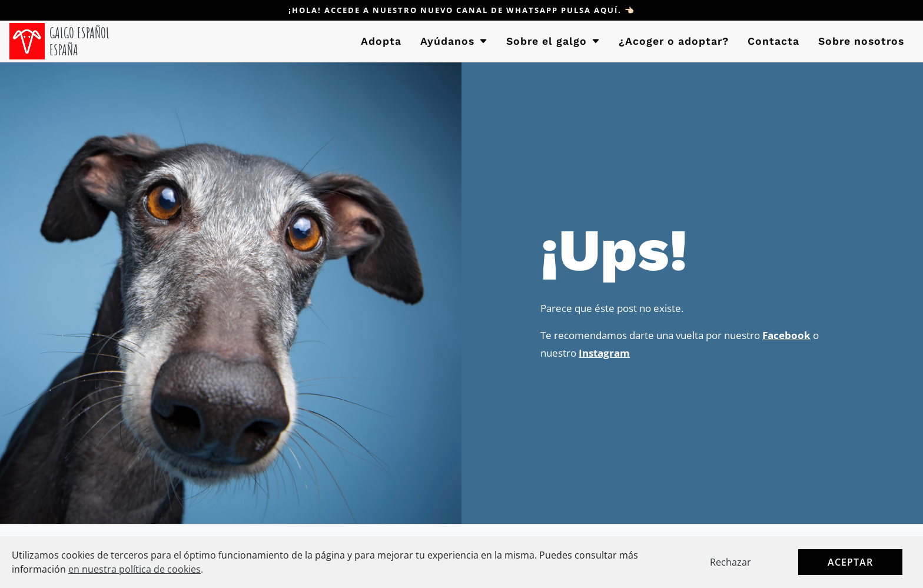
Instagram (604, 353)
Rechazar (731, 562)
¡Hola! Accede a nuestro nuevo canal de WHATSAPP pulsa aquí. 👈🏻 (462, 10)
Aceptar (850, 562)
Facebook (786, 335)
